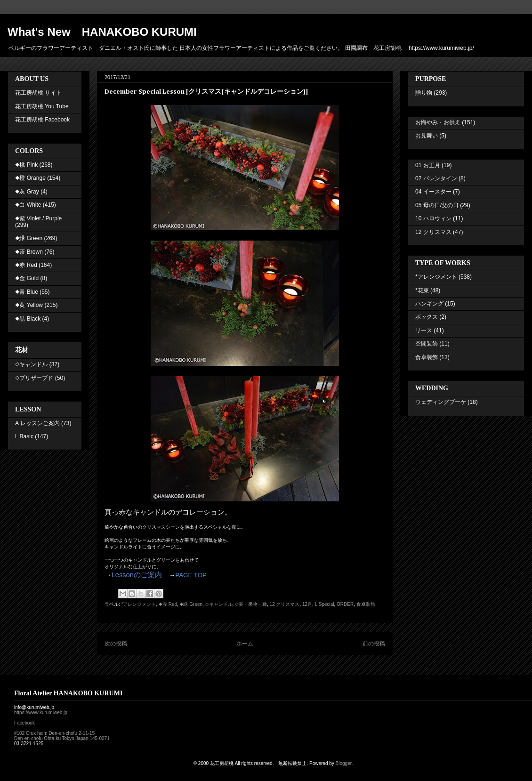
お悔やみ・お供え (438, 122)
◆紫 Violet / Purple (38, 218)
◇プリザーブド (34, 378)
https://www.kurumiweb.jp (41, 713)
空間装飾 (427, 344)
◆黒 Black (28, 319)
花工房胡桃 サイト (38, 93)
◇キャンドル (219, 604)
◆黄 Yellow (29, 305)
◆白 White (28, 205)
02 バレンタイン (436, 178)
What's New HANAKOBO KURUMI (102, 32)
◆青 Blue (27, 292)
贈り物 (424, 93)
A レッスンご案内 (37, 423)
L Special (325, 604)
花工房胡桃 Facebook (42, 120)
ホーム (245, 644)
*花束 (422, 290)
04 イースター (433, 192)
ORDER (345, 604)
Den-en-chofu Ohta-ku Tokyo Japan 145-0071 (62, 738)
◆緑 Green (191, 604)
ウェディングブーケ (441, 402)
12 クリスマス (285, 604)
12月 (307, 604)
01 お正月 (428, 165)
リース (424, 330)
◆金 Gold (27, 278)
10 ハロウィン (433, 218)
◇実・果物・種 (251, 604)
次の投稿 (116, 644)
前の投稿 (374, 644)
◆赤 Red (168, 604)
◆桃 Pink (26, 165)
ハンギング (429, 304)
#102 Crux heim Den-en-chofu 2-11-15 (54, 733)
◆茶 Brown (29, 252)
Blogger (344, 763)
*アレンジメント (139, 604)
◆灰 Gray (27, 192)
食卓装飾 (366, 604)
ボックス (427, 317)
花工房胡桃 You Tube (42, 106)
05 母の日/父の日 (437, 205)
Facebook (24, 723)
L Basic (24, 436)
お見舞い (427, 136)
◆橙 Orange (30, 178)
